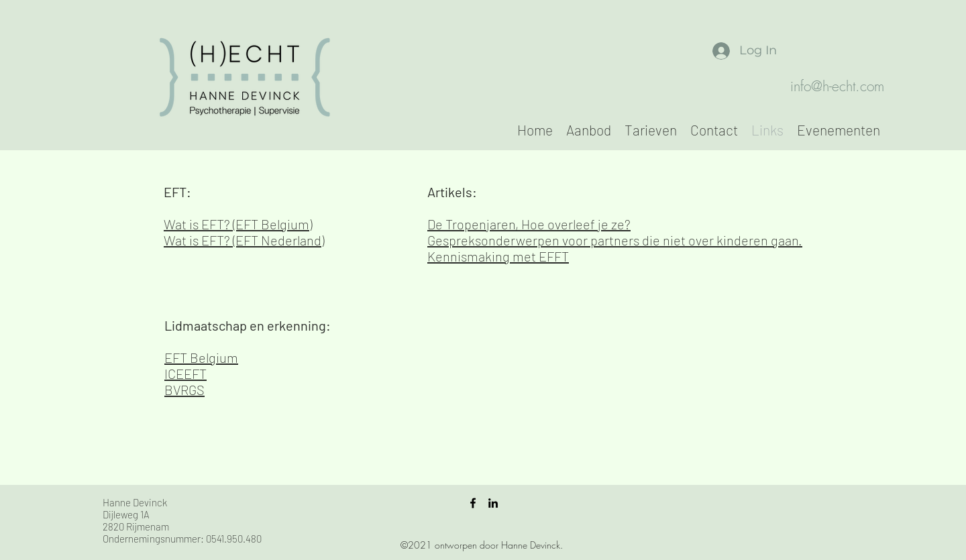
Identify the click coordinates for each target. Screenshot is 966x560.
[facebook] (473, 503)
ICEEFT (185, 374)
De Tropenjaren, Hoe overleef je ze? (529, 224)
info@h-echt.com (837, 86)
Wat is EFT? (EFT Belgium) (238, 224)
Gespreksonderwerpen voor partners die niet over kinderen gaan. (615, 240)
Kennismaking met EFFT (498, 256)
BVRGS (184, 390)
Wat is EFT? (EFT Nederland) (244, 240)
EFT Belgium (201, 357)
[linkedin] (493, 503)
